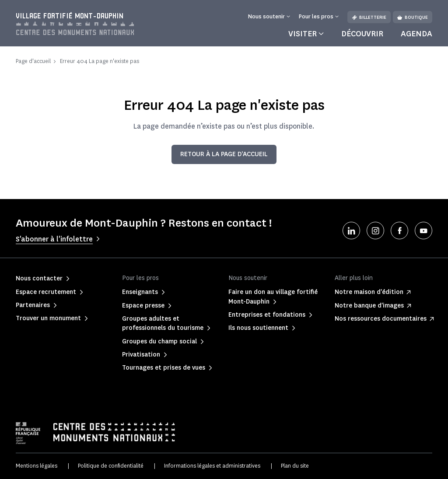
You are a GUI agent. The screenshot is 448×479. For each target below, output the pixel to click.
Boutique (413, 17)
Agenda (416, 34)
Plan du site (295, 466)
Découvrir (362, 34)
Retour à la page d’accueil (224, 154)
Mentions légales (37, 466)
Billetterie (369, 17)
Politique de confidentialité (111, 466)
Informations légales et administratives (212, 466)
